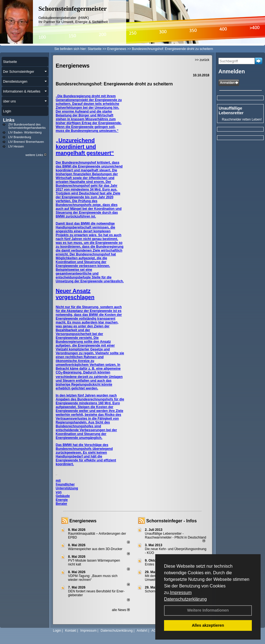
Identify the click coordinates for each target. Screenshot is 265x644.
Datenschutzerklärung (185, 599)
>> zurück (202, 60)
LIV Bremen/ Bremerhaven (26, 142)
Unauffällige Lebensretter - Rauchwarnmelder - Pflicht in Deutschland (175, 536)
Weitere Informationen (208, 610)
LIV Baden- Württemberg (25, 132)
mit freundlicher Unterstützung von (67, 486)
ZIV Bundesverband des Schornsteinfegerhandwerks (27, 126)
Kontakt (71, 631)
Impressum (181, 593)
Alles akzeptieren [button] (208, 625)
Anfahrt (142, 631)
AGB (155, 631)
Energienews (83, 521)
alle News (121, 610)
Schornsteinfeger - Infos (171, 521)
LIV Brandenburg (20, 137)
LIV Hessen (16, 146)
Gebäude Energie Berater (63, 500)
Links (9, 120)
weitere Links (36, 155)
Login (57, 631)
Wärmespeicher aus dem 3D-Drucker (95, 549)
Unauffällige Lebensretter (231, 110)
